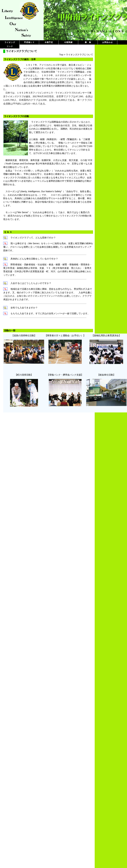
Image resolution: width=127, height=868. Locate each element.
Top (61, 55)
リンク (10, 46)
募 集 (88, 42)
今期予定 (49, 42)
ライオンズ (10, 42)
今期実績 (68, 42)
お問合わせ (108, 42)
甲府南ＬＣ (29, 42)
